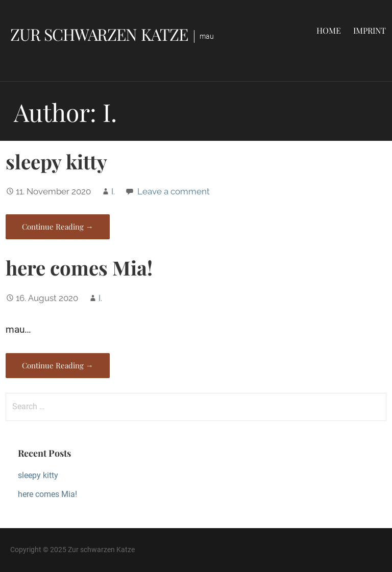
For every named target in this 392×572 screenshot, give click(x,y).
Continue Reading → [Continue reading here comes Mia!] (58, 365)
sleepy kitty (56, 161)
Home (329, 30)
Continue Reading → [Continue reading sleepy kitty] (58, 227)
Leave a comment (174, 191)
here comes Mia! (79, 267)
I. (113, 191)
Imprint (370, 30)
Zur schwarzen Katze (99, 34)
